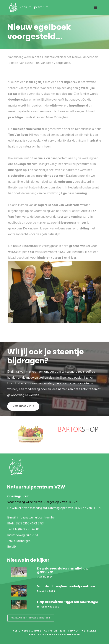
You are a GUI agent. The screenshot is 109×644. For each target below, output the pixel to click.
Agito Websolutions (27, 631)
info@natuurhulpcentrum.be (36, 518)
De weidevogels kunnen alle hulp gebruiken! (63, 570)
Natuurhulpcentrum (28, 7)
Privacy (73, 631)
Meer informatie (23, 406)
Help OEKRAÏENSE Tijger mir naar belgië (68, 602)
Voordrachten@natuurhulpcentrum (66, 586)
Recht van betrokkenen (64, 635)
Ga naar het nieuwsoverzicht (31, 618)
